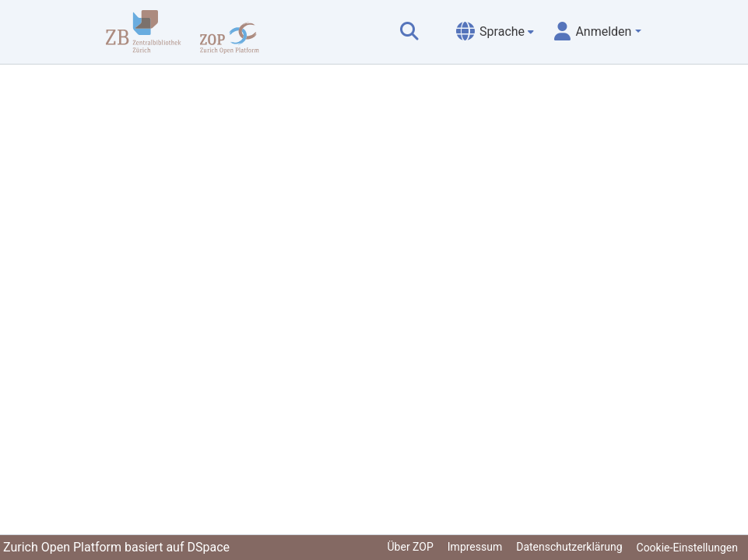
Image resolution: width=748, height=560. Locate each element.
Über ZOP (411, 547)
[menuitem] (495, 32)
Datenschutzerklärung (569, 547)
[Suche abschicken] (409, 32)
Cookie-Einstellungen (687, 548)
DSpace (208, 547)
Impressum (475, 547)
